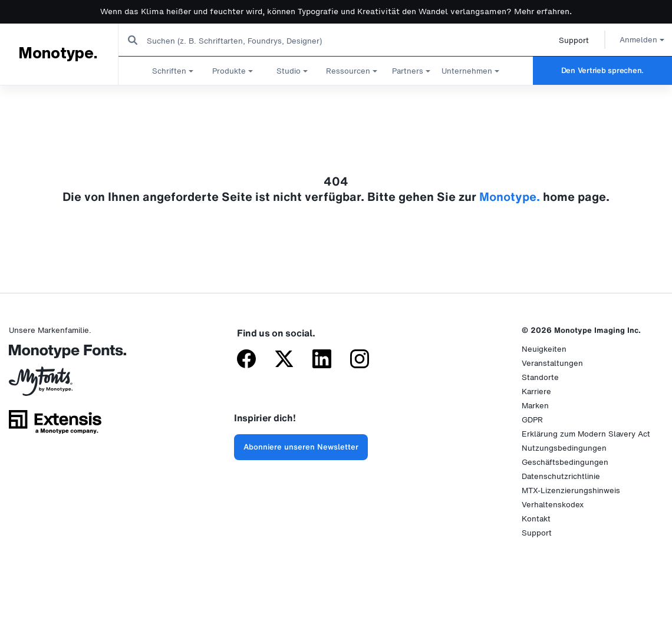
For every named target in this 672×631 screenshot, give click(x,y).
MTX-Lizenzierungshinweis (571, 490)
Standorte (540, 377)
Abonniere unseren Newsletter (301, 447)
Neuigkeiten (544, 349)
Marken (535, 406)
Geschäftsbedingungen (565, 462)
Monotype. (57, 54)
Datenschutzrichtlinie (561, 476)
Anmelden (628, 40)
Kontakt (536, 519)
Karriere (536, 392)
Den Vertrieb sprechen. (602, 70)
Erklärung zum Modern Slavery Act (586, 434)
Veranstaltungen (552, 363)
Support (560, 40)
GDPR (532, 420)
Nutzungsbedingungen (564, 448)
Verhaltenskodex (553, 505)
